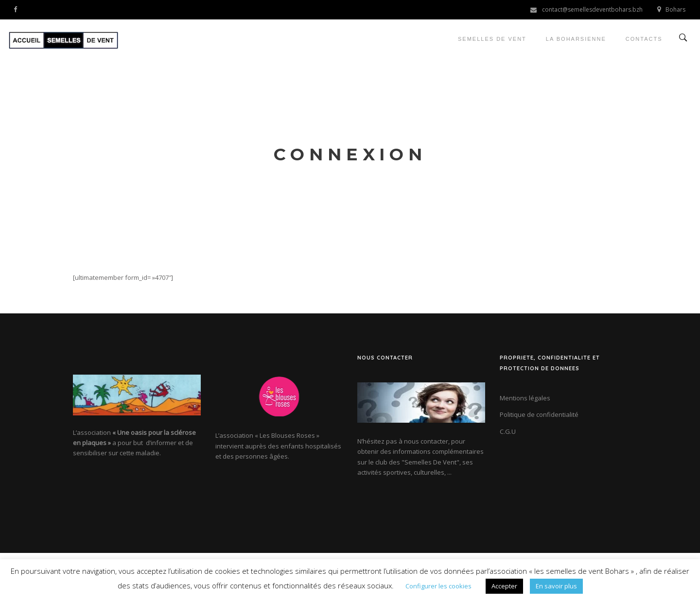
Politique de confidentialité (539, 414)
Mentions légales (525, 398)
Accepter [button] (504, 586)
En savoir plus (556, 586)
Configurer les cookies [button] (438, 586)
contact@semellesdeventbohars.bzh (592, 9)
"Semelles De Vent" (430, 462)
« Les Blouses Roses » (287, 435)
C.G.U (508, 431)
